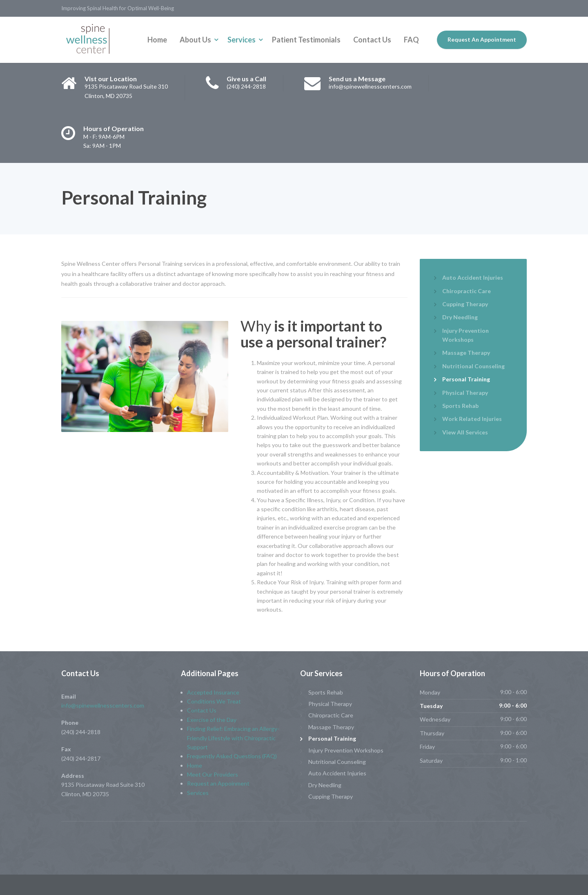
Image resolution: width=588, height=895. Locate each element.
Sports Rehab (460, 406)
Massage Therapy (466, 353)
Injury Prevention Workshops (465, 335)
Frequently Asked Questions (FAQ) (232, 756)
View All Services (465, 432)
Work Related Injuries (472, 419)
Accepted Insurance (213, 692)
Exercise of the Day (212, 720)
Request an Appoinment (218, 783)
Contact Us (372, 40)
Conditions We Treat (214, 701)
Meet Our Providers (213, 774)
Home (157, 40)
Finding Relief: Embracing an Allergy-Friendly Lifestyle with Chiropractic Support (233, 738)
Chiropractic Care (467, 291)
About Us (195, 40)
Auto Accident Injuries (473, 277)
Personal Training (466, 379)
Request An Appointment (482, 40)
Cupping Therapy (465, 304)
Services (242, 40)
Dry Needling (460, 317)
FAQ (411, 40)
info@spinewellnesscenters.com (103, 705)
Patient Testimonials (306, 40)
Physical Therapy (465, 393)
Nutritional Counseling (473, 366)
